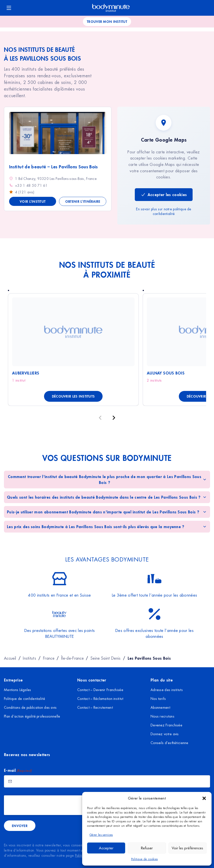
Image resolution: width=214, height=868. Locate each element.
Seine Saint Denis (106, 658)
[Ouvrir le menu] (9, 8)
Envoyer (20, 826)
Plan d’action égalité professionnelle (32, 716)
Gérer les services (101, 835)
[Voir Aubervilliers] (73, 332)
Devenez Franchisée (166, 725)
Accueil (10, 658)
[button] (204, 798)
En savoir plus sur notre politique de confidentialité (164, 212)
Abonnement (160, 708)
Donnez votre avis (165, 734)
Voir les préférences (187, 848)
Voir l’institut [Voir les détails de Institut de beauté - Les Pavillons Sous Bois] (33, 201)
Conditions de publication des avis (30, 708)
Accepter (106, 848)
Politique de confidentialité (24, 699)
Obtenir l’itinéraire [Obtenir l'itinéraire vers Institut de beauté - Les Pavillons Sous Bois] (83, 201)
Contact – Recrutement (95, 708)
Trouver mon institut (107, 21)
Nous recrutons (162, 716)
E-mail (18, 770)
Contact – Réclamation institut (100, 699)
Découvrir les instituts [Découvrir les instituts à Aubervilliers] (73, 396)
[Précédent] (100, 418)
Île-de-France (72, 658)
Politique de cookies (144, 859)
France (49, 658)
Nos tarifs (158, 699)
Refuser (147, 848)
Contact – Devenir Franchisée (100, 690)
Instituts (30, 658)
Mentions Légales (17, 690)
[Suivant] (114, 418)
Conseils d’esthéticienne (169, 743)
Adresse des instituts (167, 690)
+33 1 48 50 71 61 (31, 186)
